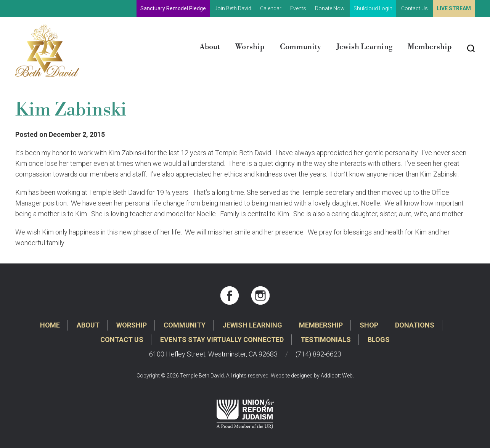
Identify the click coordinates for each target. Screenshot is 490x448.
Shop (369, 325)
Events (298, 8)
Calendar (271, 8)
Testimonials (326, 340)
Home (50, 325)
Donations (415, 325)
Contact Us (414, 8)
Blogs (379, 340)
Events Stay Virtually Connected (222, 340)
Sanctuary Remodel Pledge (173, 8)
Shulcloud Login (373, 8)
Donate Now (330, 8)
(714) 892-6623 (318, 354)
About (210, 47)
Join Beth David (233, 8)
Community (300, 47)
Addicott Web (337, 376)
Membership (430, 47)
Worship (250, 47)
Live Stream (454, 8)
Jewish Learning (364, 47)
